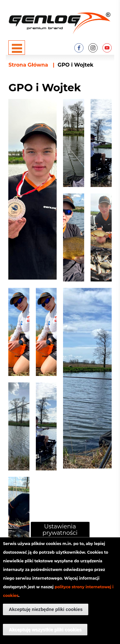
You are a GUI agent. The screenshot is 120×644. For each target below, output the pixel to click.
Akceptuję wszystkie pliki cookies (45, 638)
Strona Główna (28, 65)
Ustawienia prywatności (60, 538)
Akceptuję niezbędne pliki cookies (46, 618)
